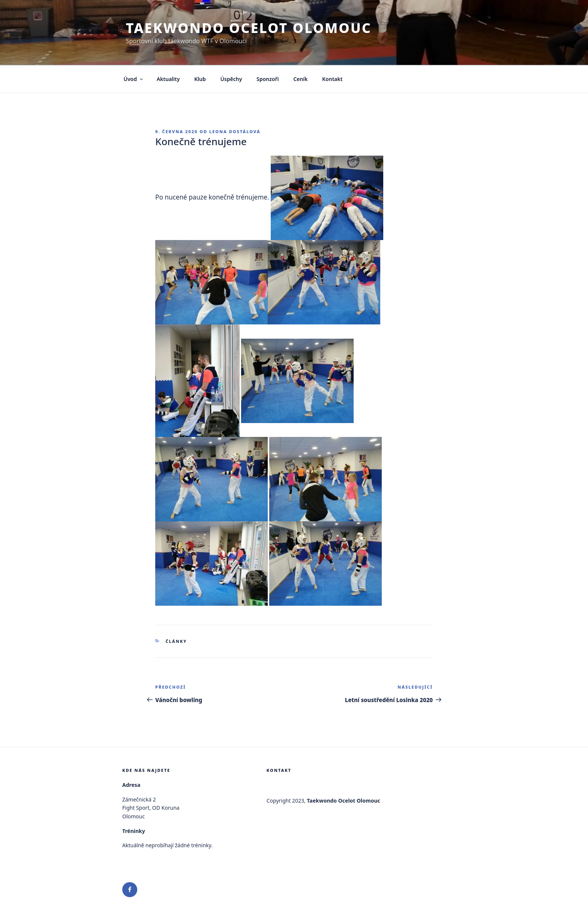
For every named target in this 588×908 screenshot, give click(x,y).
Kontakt (332, 79)
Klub (200, 79)
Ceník (300, 79)
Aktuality (168, 79)
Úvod (134, 79)
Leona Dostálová (235, 131)
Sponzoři (268, 79)
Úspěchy (231, 79)
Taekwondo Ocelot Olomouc (249, 28)
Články (176, 641)
